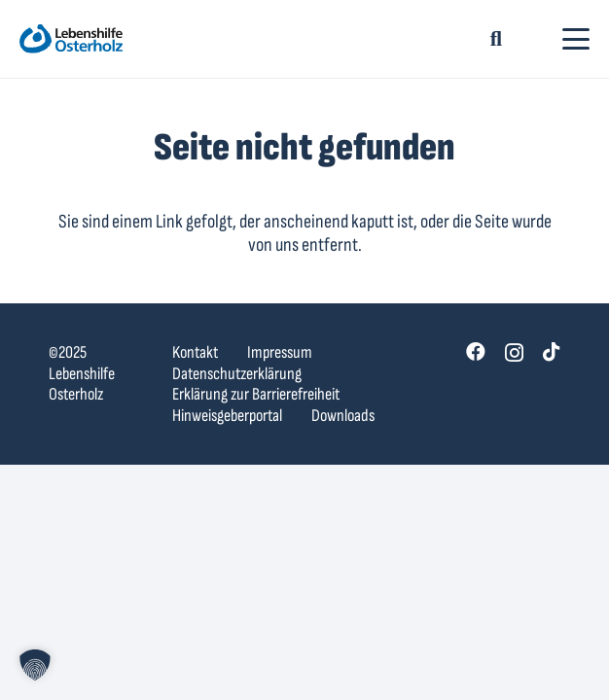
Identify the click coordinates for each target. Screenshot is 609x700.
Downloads (343, 416)
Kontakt (195, 352)
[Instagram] (514, 353)
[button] (496, 39)
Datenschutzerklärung (237, 374)
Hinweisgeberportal (227, 416)
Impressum (280, 352)
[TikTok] (552, 352)
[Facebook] (476, 352)
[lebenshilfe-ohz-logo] (71, 39)
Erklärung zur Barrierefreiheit (256, 394)
